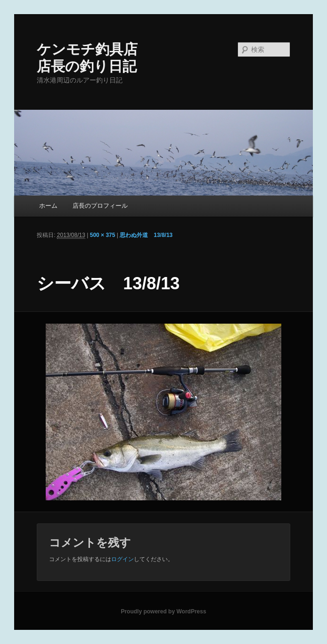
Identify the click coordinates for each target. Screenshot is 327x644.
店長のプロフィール (100, 206)
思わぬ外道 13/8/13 (146, 235)
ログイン (123, 559)
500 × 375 (103, 235)
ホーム (48, 206)
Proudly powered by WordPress (163, 611)
